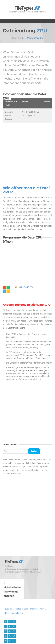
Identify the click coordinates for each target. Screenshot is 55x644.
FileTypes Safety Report (13, 613)
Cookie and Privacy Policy (34, 609)
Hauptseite (18, 38)
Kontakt (18, 609)
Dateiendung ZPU (35, 38)
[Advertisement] (27, 154)
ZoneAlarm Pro (26, 287)
